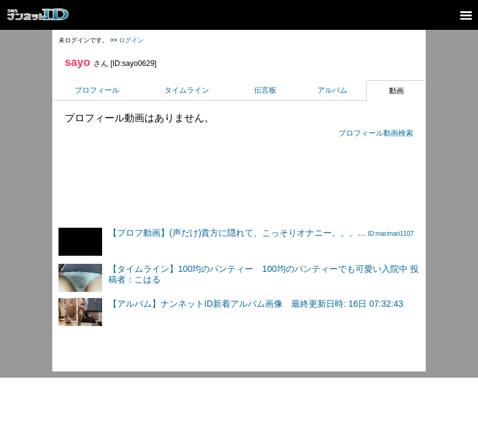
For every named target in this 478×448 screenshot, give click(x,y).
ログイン (131, 40)
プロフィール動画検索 (376, 133)
